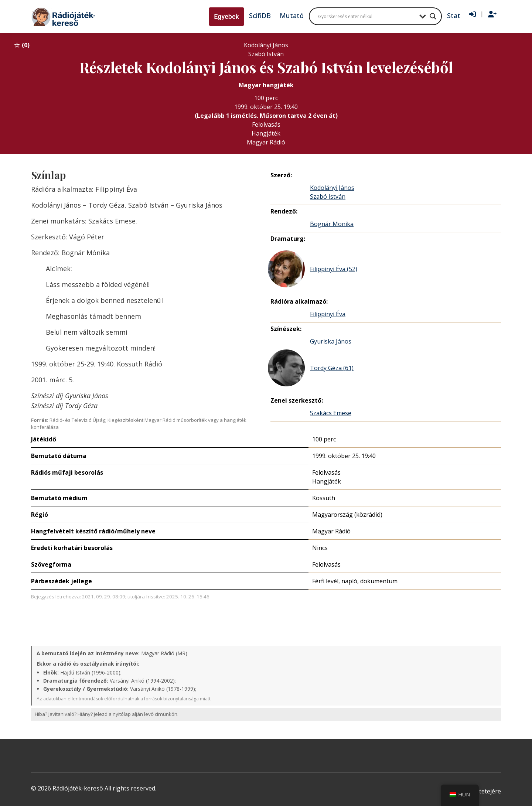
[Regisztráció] (492, 14)
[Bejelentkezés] (473, 14)
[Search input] (367, 16)
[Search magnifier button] (433, 16)
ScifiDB (260, 16)
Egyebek (226, 16)
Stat (454, 16)
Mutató (292, 16)
